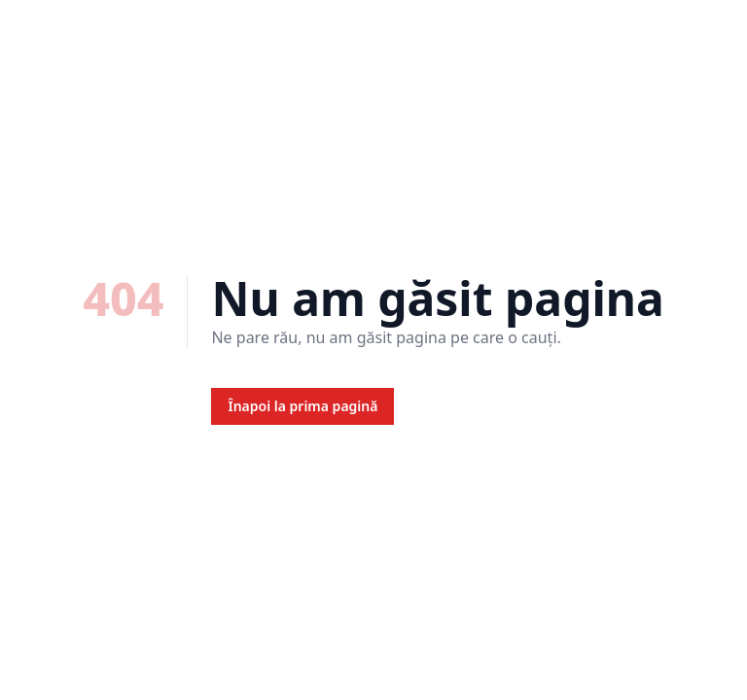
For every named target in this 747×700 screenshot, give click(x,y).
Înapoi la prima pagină (302, 406)
